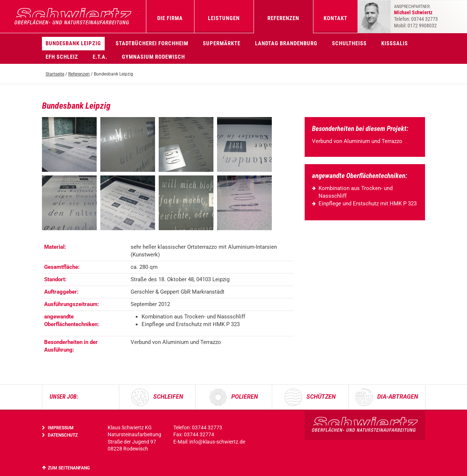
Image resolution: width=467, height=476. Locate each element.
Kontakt (335, 18)
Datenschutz (63, 435)
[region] (168, 299)
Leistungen (224, 18)
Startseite (55, 74)
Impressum (61, 428)
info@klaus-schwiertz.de (217, 442)
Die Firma (170, 18)
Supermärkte (222, 43)
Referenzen (283, 18)
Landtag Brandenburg (286, 43)
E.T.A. (100, 57)
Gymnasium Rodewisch (153, 57)
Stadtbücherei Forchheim (152, 43)
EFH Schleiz (62, 57)
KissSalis (395, 43)
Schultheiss (349, 43)
